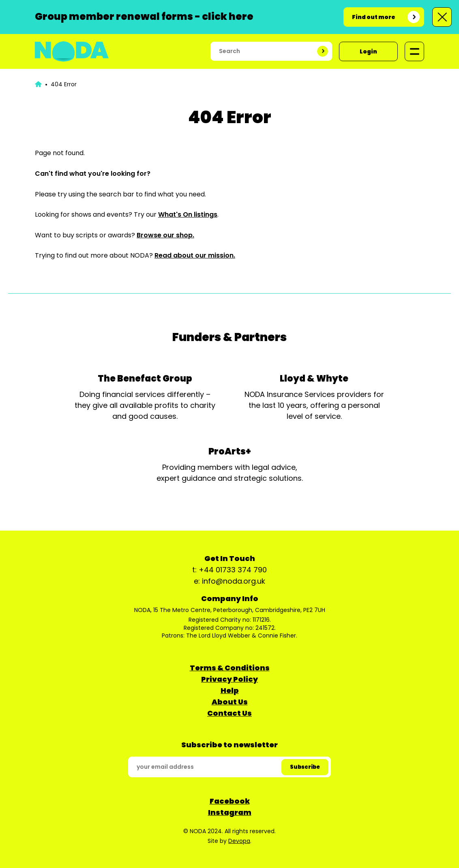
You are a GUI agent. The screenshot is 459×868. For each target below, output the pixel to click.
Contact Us (229, 713)
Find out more (374, 17)
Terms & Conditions (230, 668)
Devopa (239, 841)
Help (230, 690)
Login (368, 51)
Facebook (230, 801)
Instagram (230, 812)
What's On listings (188, 214)
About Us (230, 702)
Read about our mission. (195, 255)
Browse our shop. (165, 235)
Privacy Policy (229, 679)
